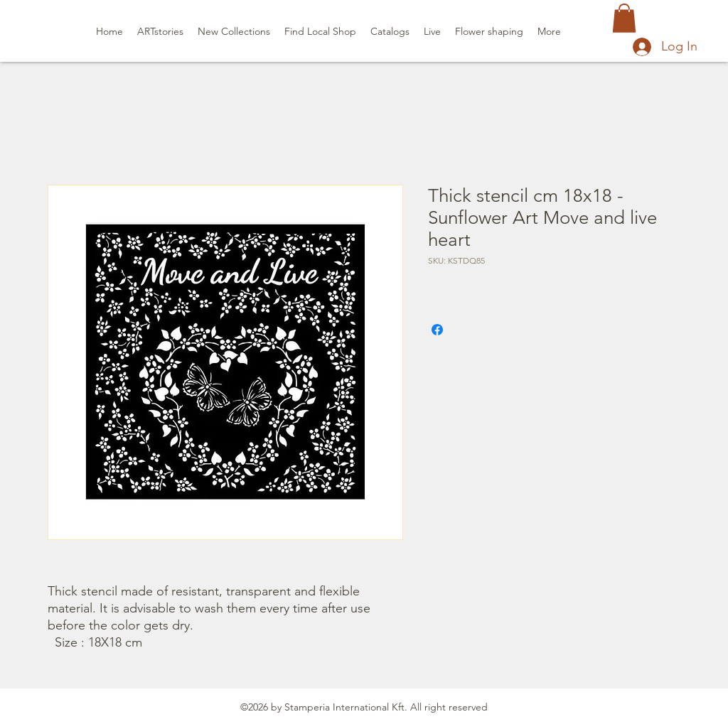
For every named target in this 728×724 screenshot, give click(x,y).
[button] (624, 18)
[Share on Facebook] (437, 330)
